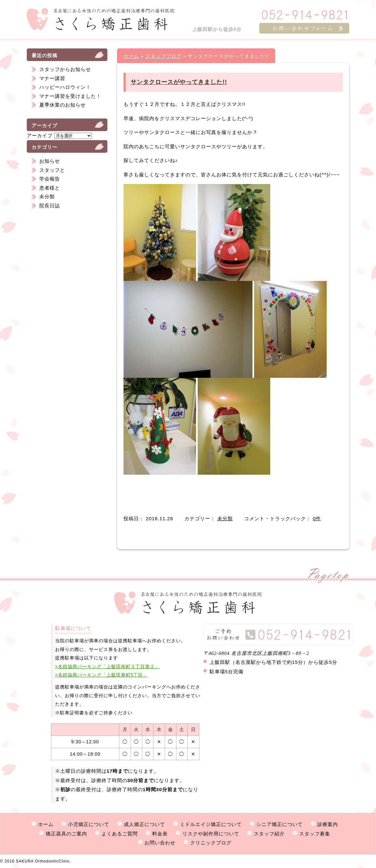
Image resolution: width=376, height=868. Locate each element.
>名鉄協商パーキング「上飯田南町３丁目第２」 (107, 666)
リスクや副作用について (211, 834)
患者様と (50, 188)
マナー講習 (52, 78)
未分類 (47, 196)
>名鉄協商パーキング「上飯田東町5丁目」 (102, 675)
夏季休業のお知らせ (63, 105)
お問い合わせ (160, 843)
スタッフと (52, 170)
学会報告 (50, 179)
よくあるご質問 (120, 834)
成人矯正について (144, 824)
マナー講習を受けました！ (70, 96)
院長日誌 (50, 206)
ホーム (131, 56)
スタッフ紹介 (269, 834)
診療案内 (328, 824)
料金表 (160, 834)
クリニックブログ (211, 843)
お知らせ (50, 161)
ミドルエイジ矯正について (211, 824)
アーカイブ (40, 135)
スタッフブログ (163, 56)
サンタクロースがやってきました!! (179, 82)
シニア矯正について (280, 824)
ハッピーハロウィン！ (65, 87)
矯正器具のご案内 (66, 834)
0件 (317, 518)
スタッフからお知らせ (65, 69)
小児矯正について (89, 824)
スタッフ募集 (315, 834)
